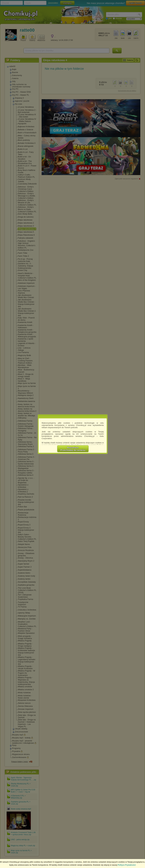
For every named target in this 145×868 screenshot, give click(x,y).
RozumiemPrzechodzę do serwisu (73, 449)
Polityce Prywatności (127, 865)
